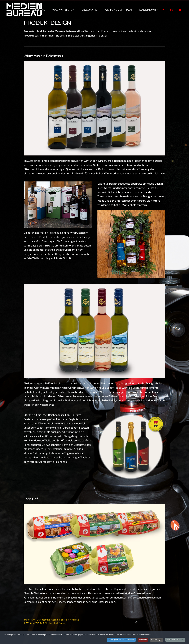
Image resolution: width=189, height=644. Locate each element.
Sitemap (75, 620)
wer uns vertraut (118, 10)
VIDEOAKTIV (89, 10)
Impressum (29, 620)
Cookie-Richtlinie (60, 620)
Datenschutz (43, 620)
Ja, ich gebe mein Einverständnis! (121, 640)
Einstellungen (157, 640)
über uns (38, 10)
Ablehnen (143, 640)
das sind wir (148, 10)
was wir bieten (63, 10)
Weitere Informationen (175, 640)
